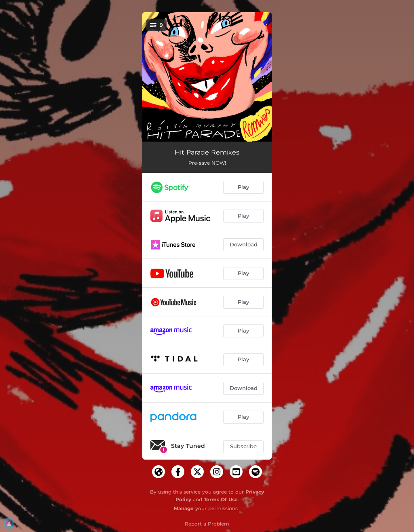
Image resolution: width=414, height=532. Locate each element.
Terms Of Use (221, 499)
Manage (184, 508)
